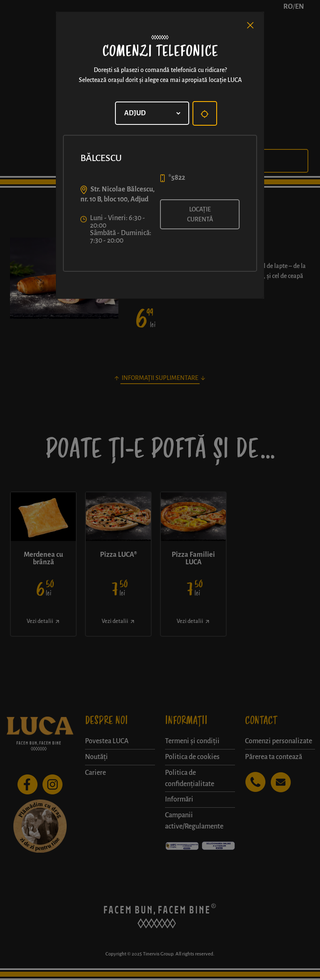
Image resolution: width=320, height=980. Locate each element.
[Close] (250, 25)
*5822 (177, 178)
